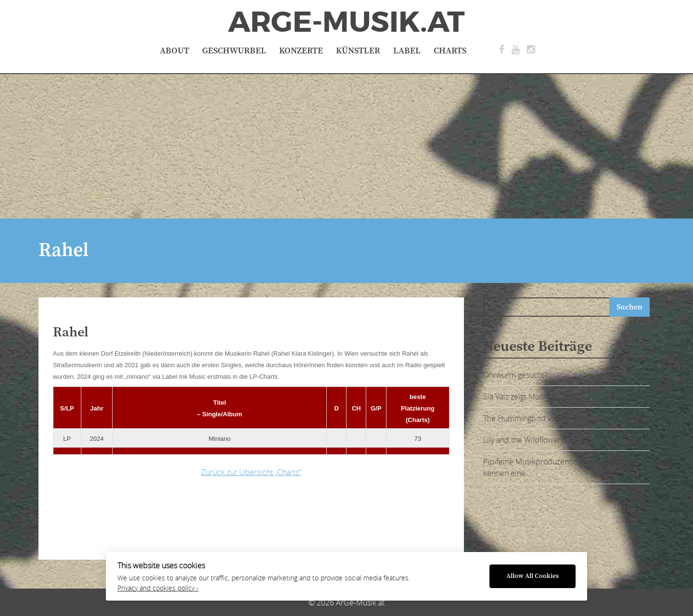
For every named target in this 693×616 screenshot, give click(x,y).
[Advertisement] (346, 146)
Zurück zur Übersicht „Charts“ (251, 472)
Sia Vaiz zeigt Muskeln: (521, 397)
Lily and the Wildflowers (524, 440)
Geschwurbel (234, 51)
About (174, 51)
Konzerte (301, 51)
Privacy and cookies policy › (158, 588)
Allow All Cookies (533, 576)
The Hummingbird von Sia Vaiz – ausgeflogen (559, 418)
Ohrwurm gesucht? (515, 375)
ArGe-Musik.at (346, 22)
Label (407, 51)
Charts (450, 51)
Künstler (358, 51)
